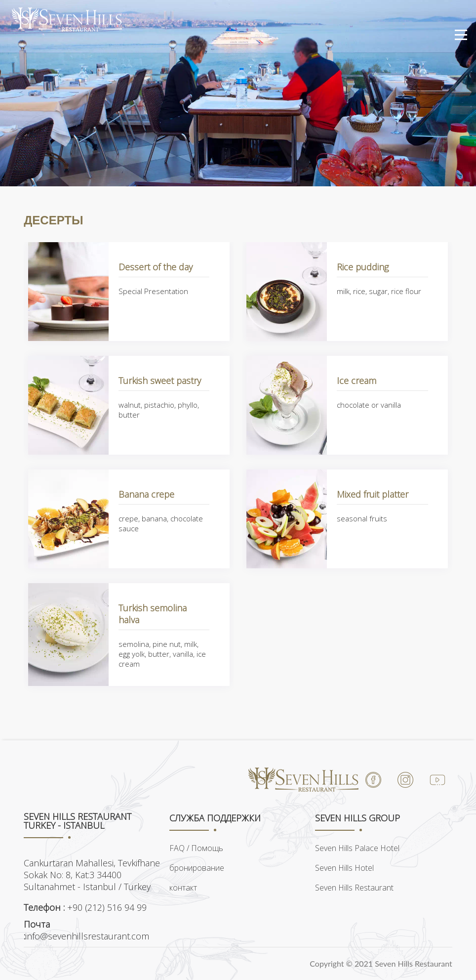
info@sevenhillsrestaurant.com (86, 930)
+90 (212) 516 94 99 (85, 907)
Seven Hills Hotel (344, 868)
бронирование (197, 868)
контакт (183, 888)
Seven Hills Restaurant (354, 888)
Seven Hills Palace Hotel (357, 848)
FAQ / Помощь (196, 848)
